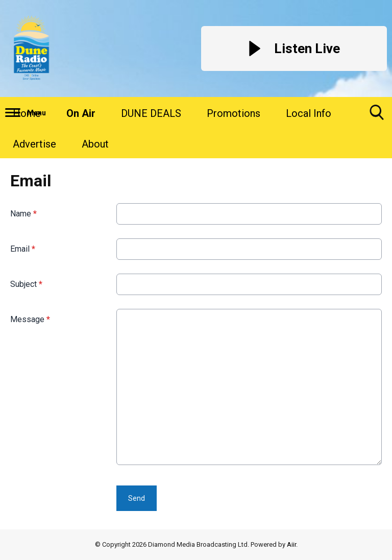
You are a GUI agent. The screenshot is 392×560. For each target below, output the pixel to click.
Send (137, 498)
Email (23, 249)
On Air (81, 113)
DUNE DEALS (151, 113)
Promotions (234, 113)
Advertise (34, 144)
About (95, 144)
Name (23, 214)
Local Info (309, 113)
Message (30, 319)
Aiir (291, 544)
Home (27, 113)
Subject (26, 284)
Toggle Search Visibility (377, 116)
